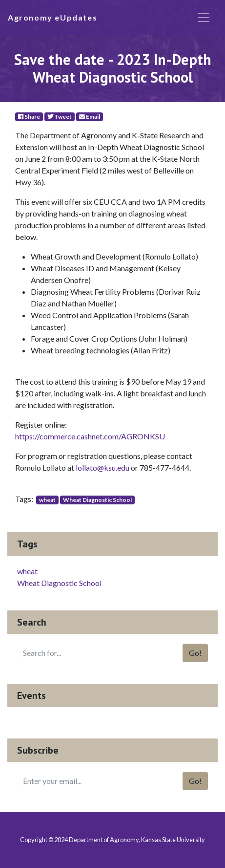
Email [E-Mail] (90, 117)
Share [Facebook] (29, 117)
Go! (195, 653)
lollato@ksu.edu (102, 467)
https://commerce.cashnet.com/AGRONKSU (90, 436)
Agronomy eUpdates (52, 17)
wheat (47, 500)
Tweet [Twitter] (60, 117)
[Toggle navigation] (204, 18)
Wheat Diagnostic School (97, 500)
